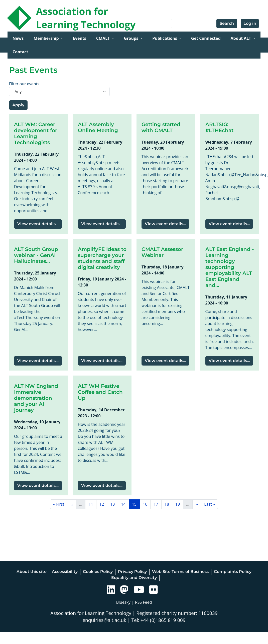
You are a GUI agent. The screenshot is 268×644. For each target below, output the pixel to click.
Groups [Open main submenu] (132, 38)
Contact (20, 52)
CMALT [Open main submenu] (104, 38)
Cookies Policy (98, 572)
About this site (32, 572)
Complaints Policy (233, 572)
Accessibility (65, 572)
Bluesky (123, 602)
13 (114, 504)
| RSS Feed (142, 602)
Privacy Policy (132, 572)
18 (168, 504)
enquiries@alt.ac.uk (104, 620)
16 (147, 504)
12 (103, 504)
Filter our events (24, 84)
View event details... (38, 224)
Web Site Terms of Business (180, 572)
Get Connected (206, 38)
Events (80, 38)
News (18, 38)
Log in (250, 23)
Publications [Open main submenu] (165, 38)
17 (157, 504)
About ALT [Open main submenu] (241, 38)
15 (136, 504)
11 (92, 504)
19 (179, 504)
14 (125, 504)
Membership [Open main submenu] (47, 38)
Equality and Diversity (134, 578)
